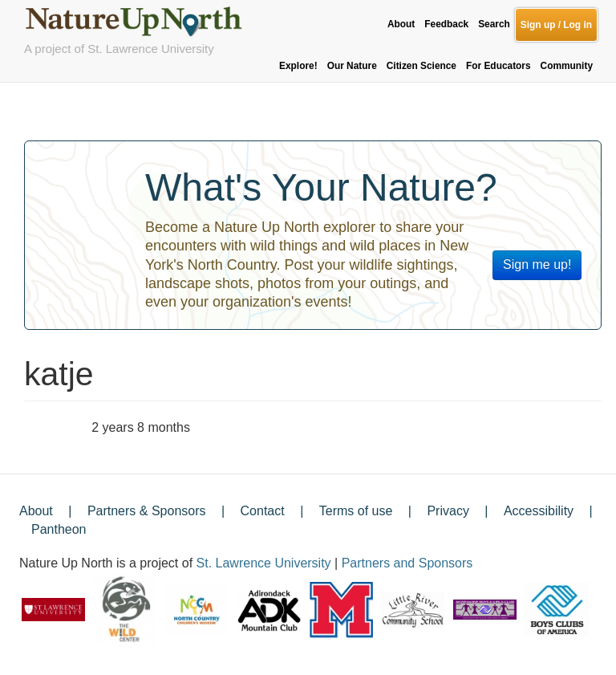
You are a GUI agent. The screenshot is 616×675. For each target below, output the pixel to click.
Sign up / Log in (556, 25)
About (401, 24)
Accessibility (539, 511)
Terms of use (356, 511)
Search (494, 24)
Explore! (298, 66)
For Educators (498, 66)
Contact (263, 511)
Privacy (448, 511)
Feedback (446, 24)
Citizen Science (421, 66)
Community (567, 66)
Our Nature (352, 66)
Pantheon (59, 529)
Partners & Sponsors (147, 511)
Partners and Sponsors (407, 563)
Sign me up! (537, 264)
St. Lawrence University (264, 563)
